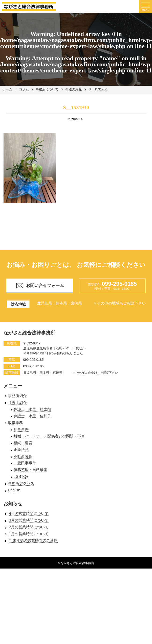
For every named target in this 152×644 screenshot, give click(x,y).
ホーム (7, 89)
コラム (24, 89)
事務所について (47, 89)
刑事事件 (21, 429)
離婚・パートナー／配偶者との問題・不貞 (49, 436)
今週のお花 (74, 89)
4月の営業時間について (29, 513)
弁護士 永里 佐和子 (32, 416)
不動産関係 (23, 456)
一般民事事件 (25, 463)
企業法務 (21, 450)
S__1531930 (98, 89)
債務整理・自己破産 (30, 470)
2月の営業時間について (29, 527)
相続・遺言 (23, 443)
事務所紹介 (17, 396)
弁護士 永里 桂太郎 (32, 409)
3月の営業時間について (29, 520)
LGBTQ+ (21, 477)
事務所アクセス (21, 483)
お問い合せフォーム (40, 286)
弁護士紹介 (17, 402)
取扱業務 (15, 423)
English (14, 490)
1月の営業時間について (29, 534)
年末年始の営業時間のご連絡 (33, 540)
